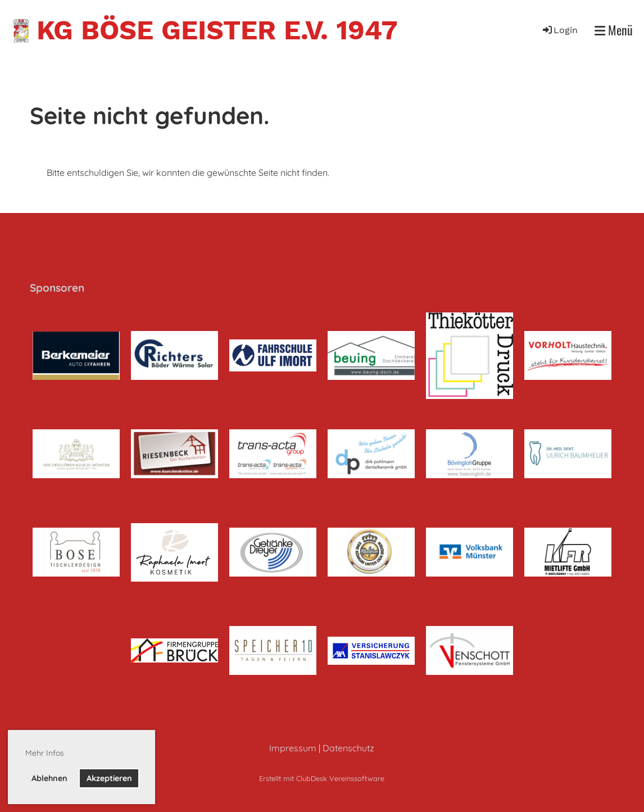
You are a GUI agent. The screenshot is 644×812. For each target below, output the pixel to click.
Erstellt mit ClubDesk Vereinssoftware (322, 778)
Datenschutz (348, 748)
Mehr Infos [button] (45, 753)
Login (559, 30)
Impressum (293, 748)
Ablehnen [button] (49, 778)
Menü (614, 30)
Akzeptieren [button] (109, 778)
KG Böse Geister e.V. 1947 (217, 30)
